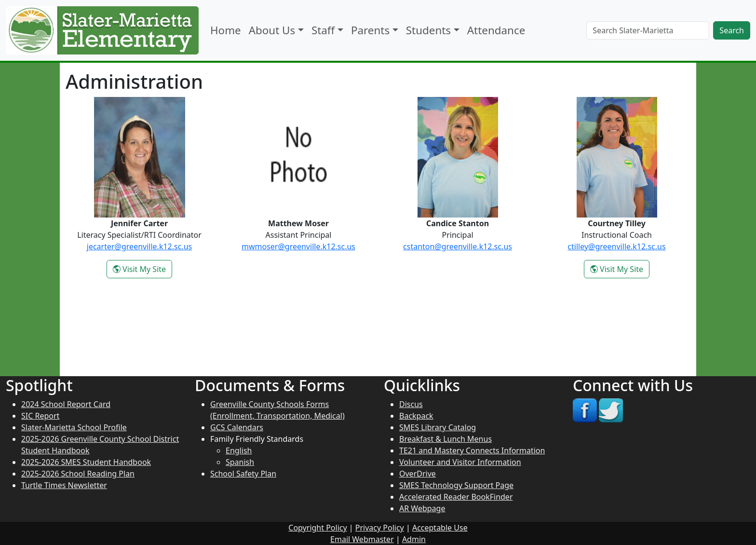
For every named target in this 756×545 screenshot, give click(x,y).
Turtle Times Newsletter (64, 485)
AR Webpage (422, 508)
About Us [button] (272, 30)
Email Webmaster (362, 539)
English (239, 450)
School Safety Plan (243, 474)
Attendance (496, 30)
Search (732, 30)
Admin (414, 539)
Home (226, 30)
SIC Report (40, 416)
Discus (411, 404)
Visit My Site (142, 271)
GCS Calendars (237, 427)
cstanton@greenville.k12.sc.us (458, 246)
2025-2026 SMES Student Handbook (86, 462)
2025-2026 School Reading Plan (78, 474)
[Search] (648, 30)
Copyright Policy (317, 528)
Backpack (416, 416)
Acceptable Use (440, 528)
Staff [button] (323, 30)
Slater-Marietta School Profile (74, 427)
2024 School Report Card (66, 404)
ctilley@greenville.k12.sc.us (616, 246)
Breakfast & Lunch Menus (445, 439)
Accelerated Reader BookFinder (456, 497)
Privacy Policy (380, 528)
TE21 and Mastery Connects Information (472, 450)
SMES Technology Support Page (456, 485)
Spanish (240, 462)
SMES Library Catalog (438, 427)
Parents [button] (370, 30)
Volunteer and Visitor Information (460, 462)
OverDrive (418, 474)
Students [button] (428, 30)
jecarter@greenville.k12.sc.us (139, 246)
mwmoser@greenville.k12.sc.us (298, 246)
